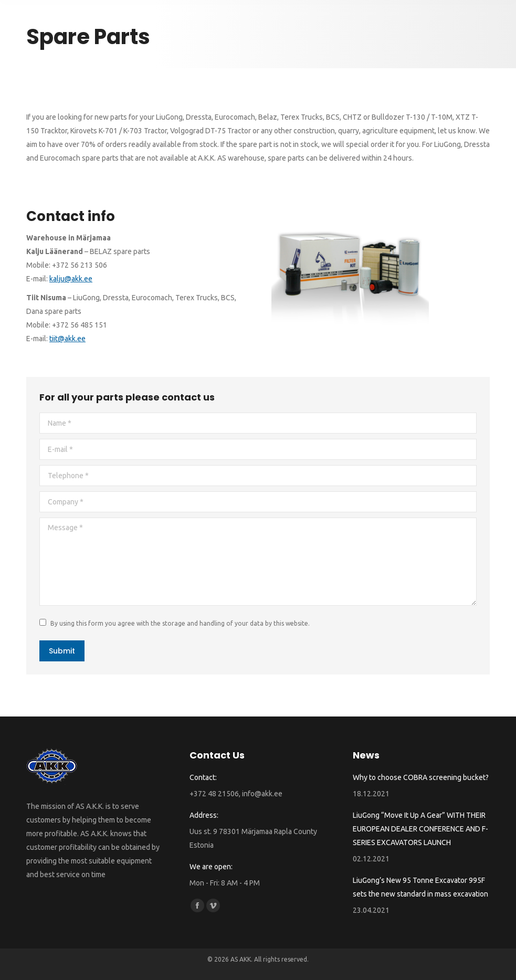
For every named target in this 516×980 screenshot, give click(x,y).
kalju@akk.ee (71, 279)
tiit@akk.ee (67, 339)
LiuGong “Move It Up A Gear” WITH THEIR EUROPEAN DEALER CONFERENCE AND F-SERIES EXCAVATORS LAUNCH (420, 829)
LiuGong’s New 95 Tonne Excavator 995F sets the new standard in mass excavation (420, 887)
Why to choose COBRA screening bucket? (421, 777)
